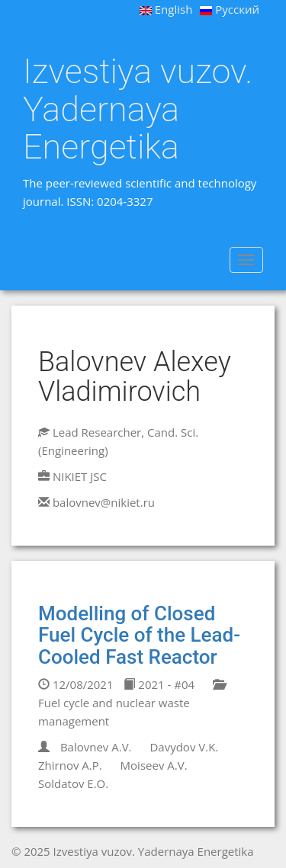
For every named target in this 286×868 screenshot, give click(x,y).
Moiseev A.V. (154, 765)
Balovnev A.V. (96, 747)
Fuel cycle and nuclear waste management (131, 704)
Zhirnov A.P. (70, 765)
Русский (230, 9)
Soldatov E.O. (73, 783)
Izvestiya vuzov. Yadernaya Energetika (138, 109)
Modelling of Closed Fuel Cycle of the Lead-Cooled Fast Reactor (139, 635)
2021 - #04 (159, 684)
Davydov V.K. (184, 747)
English (166, 9)
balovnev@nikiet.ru (104, 502)
